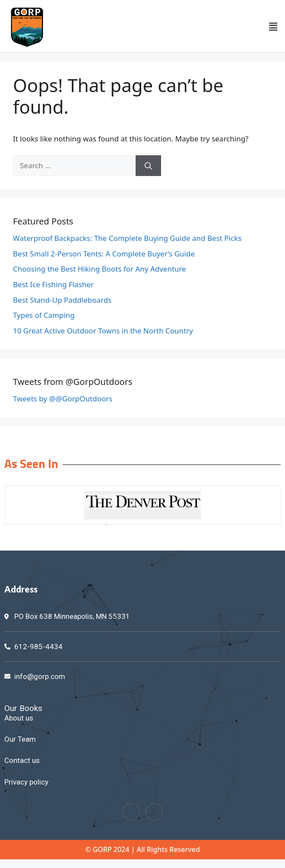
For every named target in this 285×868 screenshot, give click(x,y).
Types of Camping (44, 315)
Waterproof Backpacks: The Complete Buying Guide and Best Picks (127, 238)
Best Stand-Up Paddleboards (62, 300)
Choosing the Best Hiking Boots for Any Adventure (100, 269)
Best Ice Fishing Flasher (53, 284)
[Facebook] (131, 812)
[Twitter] (154, 812)
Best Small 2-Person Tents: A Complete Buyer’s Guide (104, 254)
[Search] (148, 166)
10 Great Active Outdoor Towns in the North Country (103, 331)
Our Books (23, 708)
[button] (273, 26)
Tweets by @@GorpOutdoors (63, 399)
